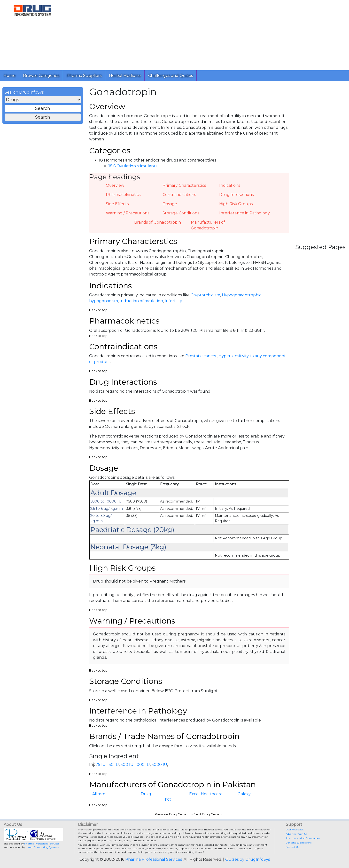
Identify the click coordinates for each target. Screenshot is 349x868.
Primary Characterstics (184, 185)
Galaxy (244, 794)
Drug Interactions (236, 195)
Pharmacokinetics (123, 195)
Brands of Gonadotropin (158, 222)
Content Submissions (299, 843)
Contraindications (179, 195)
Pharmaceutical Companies (303, 838)
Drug (146, 794)
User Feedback (295, 830)
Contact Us (292, 847)
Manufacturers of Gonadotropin (208, 225)
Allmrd (99, 794)
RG (168, 800)
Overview (115, 185)
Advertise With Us (296, 834)
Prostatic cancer (201, 356)
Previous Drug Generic (173, 814)
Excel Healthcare (206, 794)
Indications (230, 185)
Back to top (98, 310)
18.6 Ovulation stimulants (133, 166)
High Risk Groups (236, 204)
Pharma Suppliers (84, 76)
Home (10, 76)
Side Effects (117, 204)
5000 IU (159, 765)
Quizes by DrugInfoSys (248, 859)
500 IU (127, 765)
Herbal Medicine (125, 76)
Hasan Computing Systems (42, 847)
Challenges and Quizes (171, 76)
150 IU (113, 765)
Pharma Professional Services (42, 844)
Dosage (170, 204)
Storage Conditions (181, 213)
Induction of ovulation (141, 301)
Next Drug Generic (209, 814)
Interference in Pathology (244, 213)
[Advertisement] (205, 34)
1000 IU (143, 765)
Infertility (173, 301)
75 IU (101, 765)
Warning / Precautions (128, 213)
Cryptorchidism (205, 295)
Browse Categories (41, 76)
